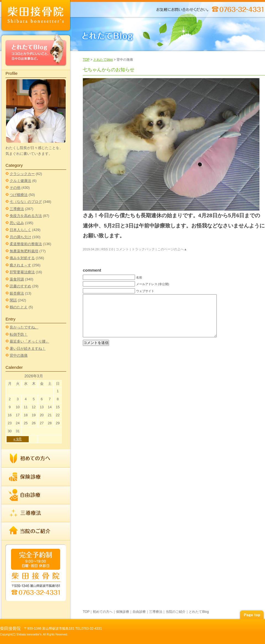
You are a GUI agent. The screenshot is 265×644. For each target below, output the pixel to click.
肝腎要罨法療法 (22, 272)
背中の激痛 (19, 355)
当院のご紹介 (36, 531)
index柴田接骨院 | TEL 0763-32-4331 (36, 16)
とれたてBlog (36, 51)
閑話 (13, 300)
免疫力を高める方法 (26, 216)
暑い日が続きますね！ (28, 348)
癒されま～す (20, 265)
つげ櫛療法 (19, 195)
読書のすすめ (20, 286)
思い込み (17, 223)
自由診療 (36, 495)
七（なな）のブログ (26, 202)
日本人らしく (20, 230)
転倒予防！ (19, 334)
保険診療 (36, 477)
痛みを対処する (22, 258)
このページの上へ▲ (172, 249)
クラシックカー (22, 174)
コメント (122, 249)
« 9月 (18, 439)
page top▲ (252, 614)
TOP (86, 60)
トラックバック (143, 249)
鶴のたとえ (19, 307)
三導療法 (17, 209)
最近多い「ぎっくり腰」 (29, 341)
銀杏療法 (17, 293)
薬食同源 (17, 279)
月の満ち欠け (20, 237)
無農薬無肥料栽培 (24, 251)
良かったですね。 (24, 327)
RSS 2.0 (107, 249)
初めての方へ (36, 459)
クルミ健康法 (20, 181)
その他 (15, 188)
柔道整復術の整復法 (26, 244)
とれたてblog (103, 60)
